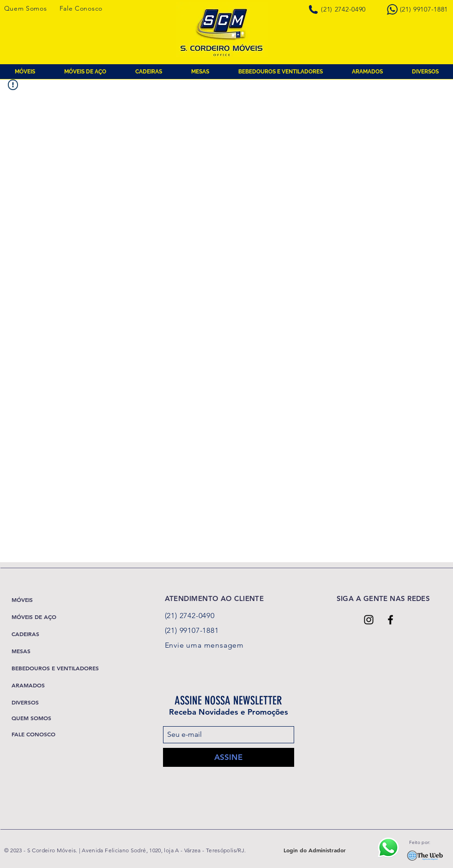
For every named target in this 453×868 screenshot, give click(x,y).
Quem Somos (26, 8)
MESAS (21, 651)
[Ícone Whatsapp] (388, 847)
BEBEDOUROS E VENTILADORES (55, 668)
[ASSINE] (229, 757)
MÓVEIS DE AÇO (34, 617)
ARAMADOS (28, 685)
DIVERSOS (25, 702)
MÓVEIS (22, 600)
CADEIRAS (25, 634)
